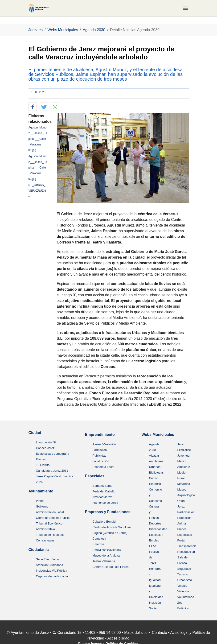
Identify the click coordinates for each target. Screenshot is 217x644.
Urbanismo (185, 580)
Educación (156, 535)
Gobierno (42, 506)
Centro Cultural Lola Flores (111, 567)
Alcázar (154, 456)
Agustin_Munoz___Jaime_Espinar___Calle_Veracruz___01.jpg (38, 139)
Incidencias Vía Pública (52, 571)
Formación (100, 450)
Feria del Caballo (104, 491)
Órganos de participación (53, 576)
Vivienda (183, 591)
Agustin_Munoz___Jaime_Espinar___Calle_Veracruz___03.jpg (38, 168)
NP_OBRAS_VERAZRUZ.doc (37, 191)
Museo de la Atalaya (106, 555)
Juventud (184, 456)
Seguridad (184, 569)
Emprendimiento (100, 435)
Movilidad (184, 484)
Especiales (95, 476)
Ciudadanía (39, 550)
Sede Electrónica (47, 559)
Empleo (154, 540)
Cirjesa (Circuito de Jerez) (110, 533)
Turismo (183, 574)
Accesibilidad (118, 638)
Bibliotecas (156, 473)
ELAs (153, 546)
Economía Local (103, 467)
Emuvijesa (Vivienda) (107, 550)
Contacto (160, 633)
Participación (186, 512)
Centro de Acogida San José (112, 527)
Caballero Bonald (104, 522)
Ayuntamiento (41, 491)
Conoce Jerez (45, 448)
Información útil (46, 442)
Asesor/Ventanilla (104, 444)
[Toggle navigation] (185, 8)
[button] (33, 107)
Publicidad (100, 456)
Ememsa (99, 544)
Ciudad (35, 433)
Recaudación (186, 552)
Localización (101, 461)
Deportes (155, 523)
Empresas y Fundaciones (108, 512)
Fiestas (41, 459)
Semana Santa (103, 486)
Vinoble (182, 586)
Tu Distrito (43, 465)
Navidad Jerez (102, 497)
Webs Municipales (158, 435)
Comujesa (99, 539)
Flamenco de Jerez (105, 503)
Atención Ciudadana (50, 565)
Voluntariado (186, 597)
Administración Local (50, 512)
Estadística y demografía (53, 454)
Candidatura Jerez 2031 (52, 471)
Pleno (40, 501)
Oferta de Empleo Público (53, 518)
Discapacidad (158, 529)
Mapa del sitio (136, 633)
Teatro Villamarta (104, 561)
